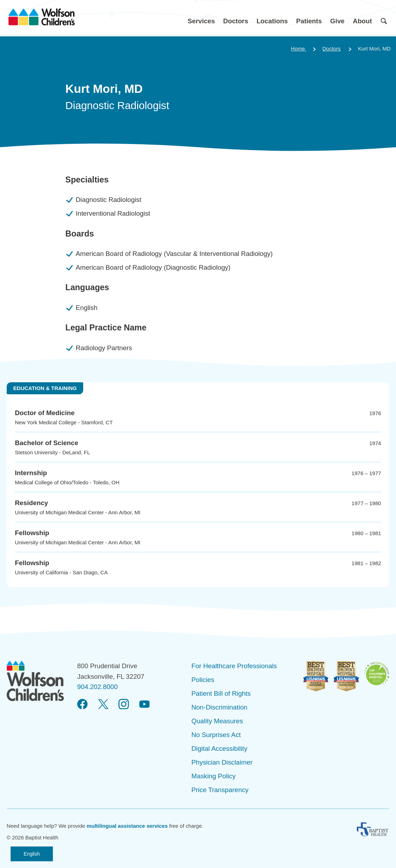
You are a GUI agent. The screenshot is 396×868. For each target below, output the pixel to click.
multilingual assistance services (127, 826)
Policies (203, 680)
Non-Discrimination (220, 707)
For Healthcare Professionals (234, 666)
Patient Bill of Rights (221, 693)
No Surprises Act (216, 735)
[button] (201, 17)
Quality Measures (217, 721)
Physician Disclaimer (222, 762)
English (32, 854)
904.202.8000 (98, 687)
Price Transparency (220, 790)
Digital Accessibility (220, 749)
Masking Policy (214, 776)
